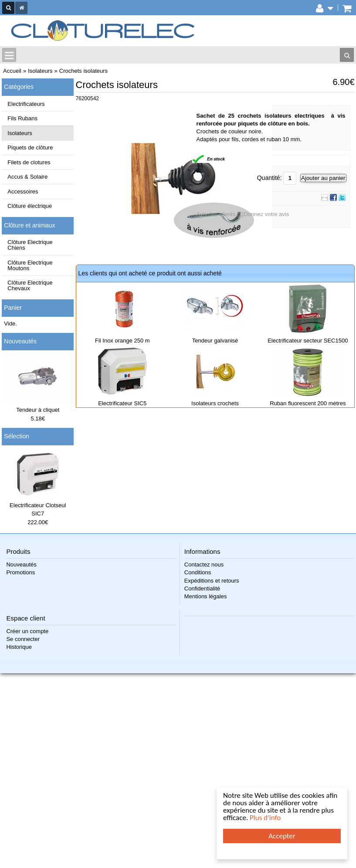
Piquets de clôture (30, 147)
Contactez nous (204, 565)
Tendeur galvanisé (215, 341)
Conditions (198, 572)
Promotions (20, 572)
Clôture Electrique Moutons (30, 265)
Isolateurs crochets (215, 403)
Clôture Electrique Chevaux (30, 285)
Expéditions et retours (212, 581)
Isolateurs (20, 133)
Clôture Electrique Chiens (30, 245)
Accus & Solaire (27, 177)
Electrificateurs (26, 104)
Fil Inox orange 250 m (122, 341)
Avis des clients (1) (220, 214)
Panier (13, 308)
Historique (19, 647)
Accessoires (23, 192)
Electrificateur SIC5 (122, 403)
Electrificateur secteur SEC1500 (308, 341)
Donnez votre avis (266, 214)
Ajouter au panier (323, 178)
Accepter (282, 836)
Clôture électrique (30, 206)
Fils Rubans (22, 118)
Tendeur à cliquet (38, 410)
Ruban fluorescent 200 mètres (308, 403)
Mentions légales (206, 596)
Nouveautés (20, 341)
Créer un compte (27, 631)
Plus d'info (265, 818)
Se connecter (23, 639)
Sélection (17, 436)
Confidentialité (202, 588)
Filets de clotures (29, 162)
